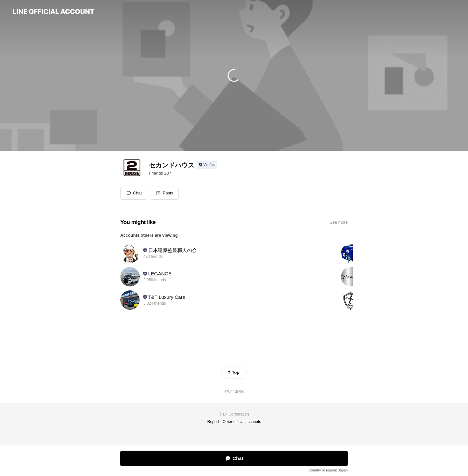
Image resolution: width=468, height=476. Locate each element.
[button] (164, 193)
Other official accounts (242, 422)
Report (213, 422)
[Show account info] (207, 165)
